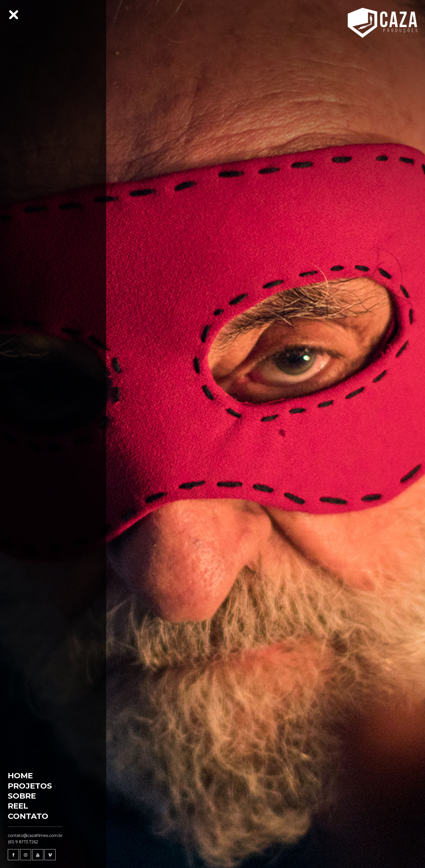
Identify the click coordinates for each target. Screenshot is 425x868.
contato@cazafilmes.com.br (35, 836)
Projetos (30, 786)
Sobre (22, 796)
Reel (18, 806)
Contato (28, 816)
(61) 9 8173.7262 (23, 842)
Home (20, 776)
